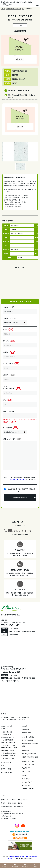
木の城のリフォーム (28, 761)
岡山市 (9, 800)
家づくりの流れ (6, 762)
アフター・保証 (6, 769)
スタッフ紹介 (26, 779)
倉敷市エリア (26, 771)
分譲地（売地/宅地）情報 (30, 757)
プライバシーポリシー (17, 479)
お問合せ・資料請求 (28, 789)
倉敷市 (3, 800)
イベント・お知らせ (28, 737)
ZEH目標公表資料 (7, 772)
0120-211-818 (13, 672)
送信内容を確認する (20, 497)
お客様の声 (25, 729)
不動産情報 (25, 750)
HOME (4, 714)
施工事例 (25, 726)
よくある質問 (26, 785)
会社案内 (25, 775)
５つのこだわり (7, 735)
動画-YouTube (26, 733)
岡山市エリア (26, 768)
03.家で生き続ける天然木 (9, 748)
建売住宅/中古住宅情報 (29, 754)
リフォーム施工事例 (28, 765)
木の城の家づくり (7, 732)
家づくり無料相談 (27, 740)
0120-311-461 (23, 530)
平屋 (3, 766)
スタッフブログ (27, 782)
